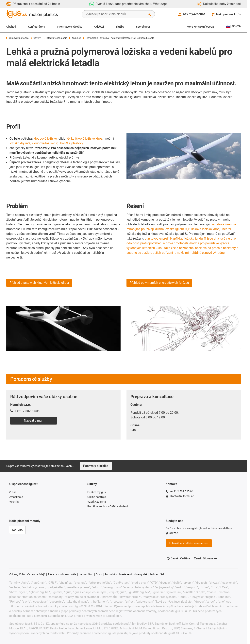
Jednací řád (86, 574)
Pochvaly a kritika (96, 466)
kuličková (195, 229)
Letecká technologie (55, 38)
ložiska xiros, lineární (217, 229)
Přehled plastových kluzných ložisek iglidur (39, 283)
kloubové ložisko (45, 139)
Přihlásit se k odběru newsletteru (189, 543)
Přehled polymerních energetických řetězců (159, 283)
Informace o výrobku (70, 27)
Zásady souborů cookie (62, 574)
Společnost (143, 27)
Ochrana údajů (36, 574)
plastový (77, 143)
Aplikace (75, 38)
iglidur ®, (182, 229)
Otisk (99, 574)
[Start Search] (149, 14)
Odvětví (99, 27)
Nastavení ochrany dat (133, 574)
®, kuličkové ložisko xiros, (85, 139)
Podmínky (111, 574)
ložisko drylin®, (20, 143)
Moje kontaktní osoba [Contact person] (200, 27)
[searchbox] (115, 14)
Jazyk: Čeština (178, 558)
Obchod (11, 27)
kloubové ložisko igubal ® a (51, 143)
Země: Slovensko (205, 558)
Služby (120, 27)
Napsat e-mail (34, 420)
